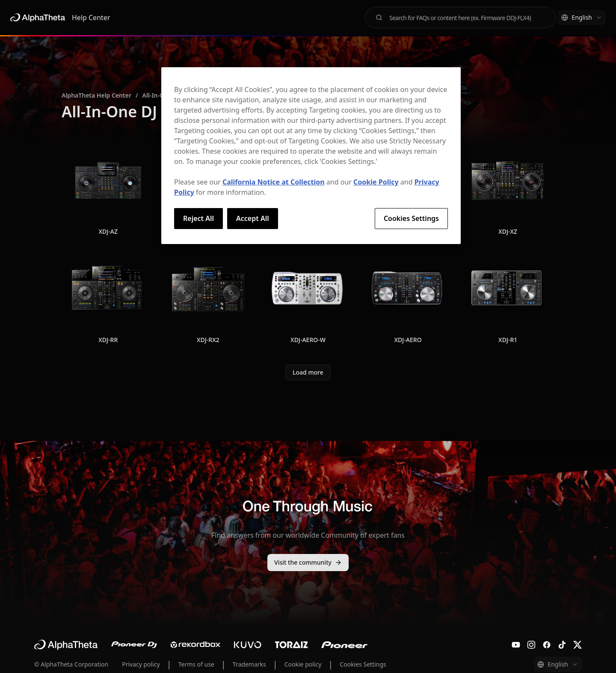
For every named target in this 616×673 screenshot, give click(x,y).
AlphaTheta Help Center (96, 95)
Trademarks (249, 664)
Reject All (198, 218)
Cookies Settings (363, 664)
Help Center (91, 18)
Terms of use (196, 664)
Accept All (253, 218)
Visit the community (308, 562)
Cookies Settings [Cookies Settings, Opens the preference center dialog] (411, 218)
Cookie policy (303, 664)
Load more (308, 372)
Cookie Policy (376, 182)
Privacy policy (141, 664)
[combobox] (582, 18)
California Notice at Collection (274, 182)
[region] (311, 155)
